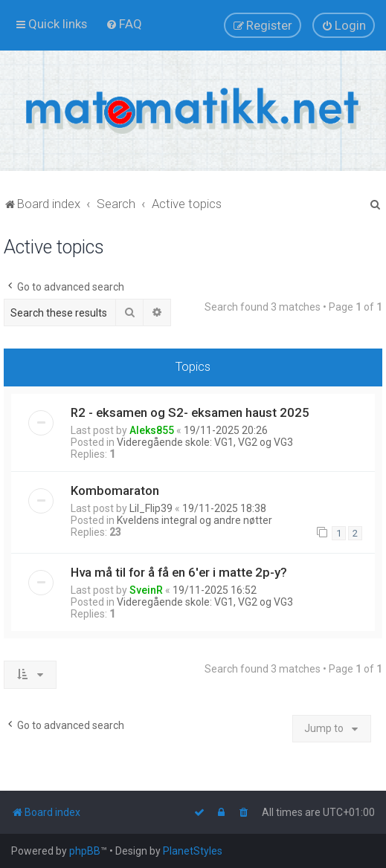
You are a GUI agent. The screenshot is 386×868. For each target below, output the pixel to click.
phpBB (85, 851)
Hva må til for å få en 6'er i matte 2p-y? (179, 572)
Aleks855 (152, 430)
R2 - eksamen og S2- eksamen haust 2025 (190, 412)
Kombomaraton (115, 490)
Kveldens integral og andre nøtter (194, 520)
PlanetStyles (193, 851)
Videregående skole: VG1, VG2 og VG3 (205, 442)
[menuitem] (124, 24)
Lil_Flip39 (151, 508)
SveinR (146, 590)
